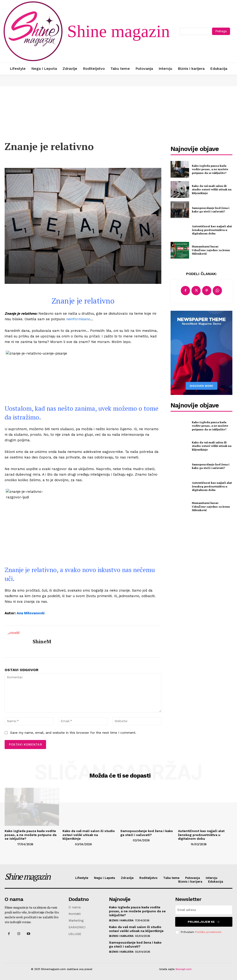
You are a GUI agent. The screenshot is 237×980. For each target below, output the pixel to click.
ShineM (42, 641)
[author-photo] (11, 844)
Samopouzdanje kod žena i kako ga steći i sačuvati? (211, 210)
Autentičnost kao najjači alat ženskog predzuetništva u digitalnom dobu (212, 230)
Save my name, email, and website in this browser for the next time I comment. (73, 733)
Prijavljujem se (204, 922)
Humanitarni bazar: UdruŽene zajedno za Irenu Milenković (211, 250)
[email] (204, 910)
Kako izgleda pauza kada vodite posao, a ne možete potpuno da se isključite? (210, 169)
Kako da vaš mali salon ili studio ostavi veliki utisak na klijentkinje (212, 189)
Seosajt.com (184, 969)
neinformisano (78, 319)
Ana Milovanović (31, 613)
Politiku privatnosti (208, 932)
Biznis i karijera (121, 920)
